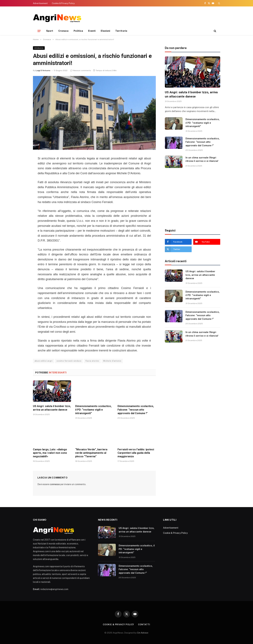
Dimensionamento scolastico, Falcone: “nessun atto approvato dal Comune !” (136, 410)
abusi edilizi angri (44, 361)
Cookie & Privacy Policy (63, 3)
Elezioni (105, 31)
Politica (78, 31)
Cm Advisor (143, 633)
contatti (144, 625)
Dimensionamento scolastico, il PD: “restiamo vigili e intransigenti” (93, 410)
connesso (55, 484)
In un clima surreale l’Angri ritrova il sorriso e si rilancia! (202, 159)
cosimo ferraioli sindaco (69, 361)
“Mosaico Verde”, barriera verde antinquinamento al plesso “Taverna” (91, 453)
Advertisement (40, 3)
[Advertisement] (161, 18)
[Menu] (39, 31)
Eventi (92, 31)
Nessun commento (81, 70)
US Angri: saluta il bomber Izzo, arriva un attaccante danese (52, 408)
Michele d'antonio (112, 361)
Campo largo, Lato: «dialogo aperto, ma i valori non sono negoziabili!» (50, 453)
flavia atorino (92, 361)
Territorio (121, 31)
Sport (50, 31)
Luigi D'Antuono (43, 70)
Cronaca (63, 31)
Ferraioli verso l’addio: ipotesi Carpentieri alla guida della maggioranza (136, 453)
